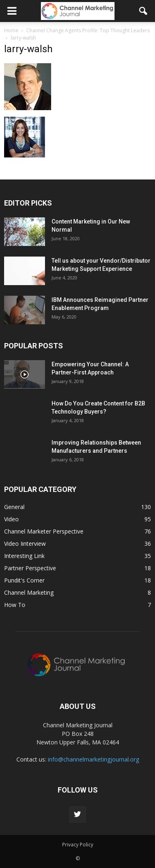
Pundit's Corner (24, 580)
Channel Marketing (29, 592)
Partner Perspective (30, 568)
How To (15, 605)
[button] (144, 11)
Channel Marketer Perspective (44, 531)
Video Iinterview (25, 544)
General (14, 507)
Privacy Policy (78, 845)
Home (11, 30)
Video (11, 519)
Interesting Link (24, 556)
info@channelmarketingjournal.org (93, 759)
